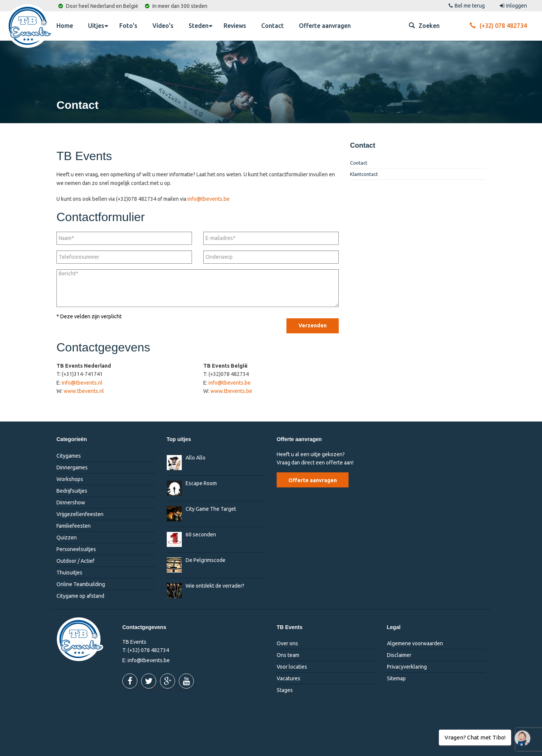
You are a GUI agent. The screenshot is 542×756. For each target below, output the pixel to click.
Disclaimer (399, 655)
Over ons (287, 643)
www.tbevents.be (231, 391)
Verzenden (313, 325)
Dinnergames (72, 467)
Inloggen (513, 6)
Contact (273, 26)
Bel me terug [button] (467, 6)
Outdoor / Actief (75, 561)
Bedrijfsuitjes (72, 491)
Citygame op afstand (80, 596)
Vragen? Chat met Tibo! (520, 735)
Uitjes (98, 25)
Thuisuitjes (69, 573)
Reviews (235, 26)
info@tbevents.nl (82, 383)
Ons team (288, 655)
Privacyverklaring (407, 667)
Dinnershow (71, 502)
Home (65, 26)
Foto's (128, 26)
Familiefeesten (74, 526)
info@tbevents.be (209, 199)
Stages (285, 690)
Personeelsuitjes (76, 549)
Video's (163, 26)
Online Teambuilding (81, 584)
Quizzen (67, 538)
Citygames (69, 456)
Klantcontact (364, 174)
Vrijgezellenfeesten (80, 514)
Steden (200, 25)
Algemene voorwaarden (415, 643)
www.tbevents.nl (84, 391)
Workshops (70, 479)
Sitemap (396, 678)
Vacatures (289, 678)
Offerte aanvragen (325, 26)
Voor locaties (292, 667)
